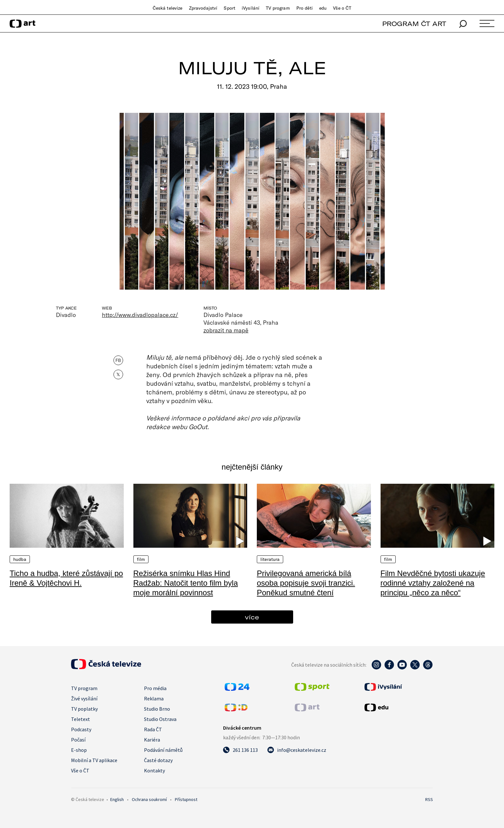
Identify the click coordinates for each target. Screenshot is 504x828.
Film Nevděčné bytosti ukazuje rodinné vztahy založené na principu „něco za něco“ (433, 583)
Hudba (20, 559)
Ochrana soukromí (149, 799)
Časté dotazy (158, 760)
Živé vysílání (84, 698)
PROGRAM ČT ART (414, 24)
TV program (278, 8)
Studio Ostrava (160, 719)
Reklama (154, 698)
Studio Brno (157, 709)
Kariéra (152, 740)
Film (141, 559)
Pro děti (305, 8)
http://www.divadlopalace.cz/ (140, 315)
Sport (230, 8)
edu (323, 8)
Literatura (270, 559)
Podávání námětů (163, 750)
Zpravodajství (203, 8)
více (252, 617)
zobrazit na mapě (226, 330)
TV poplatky (84, 709)
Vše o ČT (342, 8)
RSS (429, 799)
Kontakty (154, 770)
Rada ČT (153, 729)
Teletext (81, 719)
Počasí (78, 740)
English (117, 799)
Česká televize (168, 8)
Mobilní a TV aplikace (94, 760)
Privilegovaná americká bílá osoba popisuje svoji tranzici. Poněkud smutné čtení (306, 583)
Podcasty (81, 729)
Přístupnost (186, 799)
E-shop (79, 750)
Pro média (155, 688)
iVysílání (251, 8)
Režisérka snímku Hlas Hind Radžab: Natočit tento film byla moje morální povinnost (186, 583)
